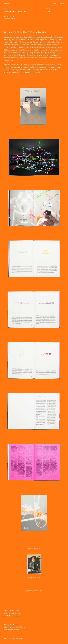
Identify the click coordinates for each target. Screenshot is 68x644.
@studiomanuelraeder (11, 630)
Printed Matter (9, 11)
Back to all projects (34, 591)
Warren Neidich (9, 19)
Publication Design (21, 11)
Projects (7, 3)
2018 (48, 11)
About (54, 3)
